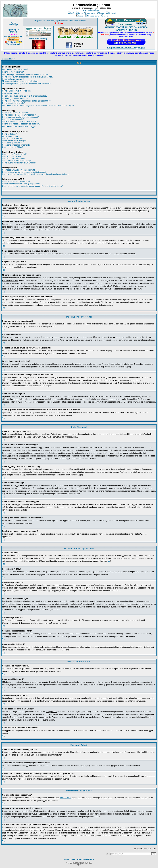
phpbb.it (79, 865)
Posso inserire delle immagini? (15, 141)
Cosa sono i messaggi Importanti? (16, 145)
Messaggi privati (92, 16)
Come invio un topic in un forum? (16, 113)
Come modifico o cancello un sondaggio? (19, 121)
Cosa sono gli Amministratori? (14, 154)
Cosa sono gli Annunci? (12, 143)
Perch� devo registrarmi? (13, 72)
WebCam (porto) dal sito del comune (126, 27)
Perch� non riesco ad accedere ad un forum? (21, 124)
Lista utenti (90, 13)
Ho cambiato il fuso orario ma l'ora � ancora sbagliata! (25, 96)
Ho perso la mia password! (13, 79)
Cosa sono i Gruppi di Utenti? (14, 159)
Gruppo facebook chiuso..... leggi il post (126, 48)
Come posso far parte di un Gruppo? (17, 161)
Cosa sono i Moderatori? (12, 156)
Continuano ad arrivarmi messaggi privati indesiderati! (24, 172)
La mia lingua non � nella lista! (15, 99)
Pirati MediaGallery (38, 38)
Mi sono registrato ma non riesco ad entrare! (20, 81)
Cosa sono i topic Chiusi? (13, 147)
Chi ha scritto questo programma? (16, 181)
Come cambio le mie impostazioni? (17, 91)
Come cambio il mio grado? (13, 103)
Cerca (79, 13)
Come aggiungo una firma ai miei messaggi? (20, 117)
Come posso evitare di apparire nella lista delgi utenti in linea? (28, 77)
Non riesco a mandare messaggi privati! (18, 170)
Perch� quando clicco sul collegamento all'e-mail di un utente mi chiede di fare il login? (38, 106)
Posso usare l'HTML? (11, 136)
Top (4, 216)
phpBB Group (65, 798)
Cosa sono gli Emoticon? (12, 139)
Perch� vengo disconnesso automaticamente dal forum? (26, 75)
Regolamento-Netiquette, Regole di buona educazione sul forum (60, 21)
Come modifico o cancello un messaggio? (19, 115)
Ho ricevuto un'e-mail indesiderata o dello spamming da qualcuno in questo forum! (36, 174)
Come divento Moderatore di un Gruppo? (19, 163)
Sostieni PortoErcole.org (13, 37)
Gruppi (100, 13)
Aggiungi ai (13, 30)
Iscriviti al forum (126, 30)
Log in (105, 16)
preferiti (13, 32)
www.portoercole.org (92, 10)
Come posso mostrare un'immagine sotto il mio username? (26, 101)
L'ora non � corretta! (11, 93)
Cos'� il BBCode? (10, 134)
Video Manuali (13, 44)
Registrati (111, 13)
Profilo (79, 16)
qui (109, 561)
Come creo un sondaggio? (13, 119)
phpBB (75, 863)
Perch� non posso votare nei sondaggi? (19, 126)
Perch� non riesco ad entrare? (15, 69)
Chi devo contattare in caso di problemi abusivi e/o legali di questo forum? (32, 186)
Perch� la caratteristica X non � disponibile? (21, 184)
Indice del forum (8, 59)
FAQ (71, 13)
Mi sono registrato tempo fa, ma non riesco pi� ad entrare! (26, 84)
